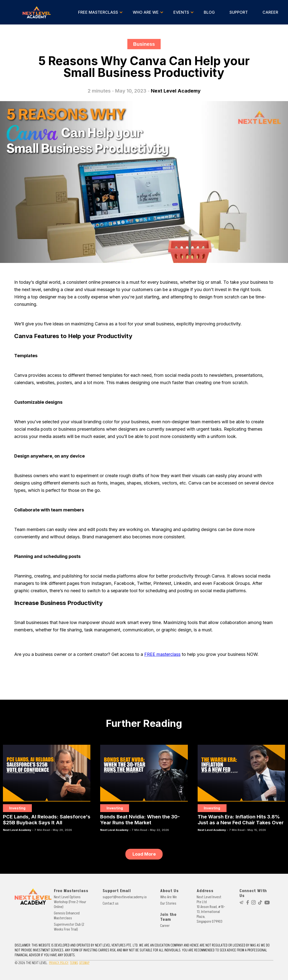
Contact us (111, 903)
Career (165, 926)
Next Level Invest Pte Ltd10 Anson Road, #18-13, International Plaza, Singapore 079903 (211, 909)
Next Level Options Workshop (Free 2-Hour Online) (70, 902)
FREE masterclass (162, 654)
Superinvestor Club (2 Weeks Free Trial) (69, 927)
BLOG (209, 12)
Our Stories (168, 903)
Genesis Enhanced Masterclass (67, 916)
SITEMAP (84, 963)
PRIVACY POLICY (59, 963)
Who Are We (168, 897)
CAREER (270, 12)
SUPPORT (239, 12)
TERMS (74, 963)
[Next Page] (144, 854)
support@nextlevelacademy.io (125, 897)
